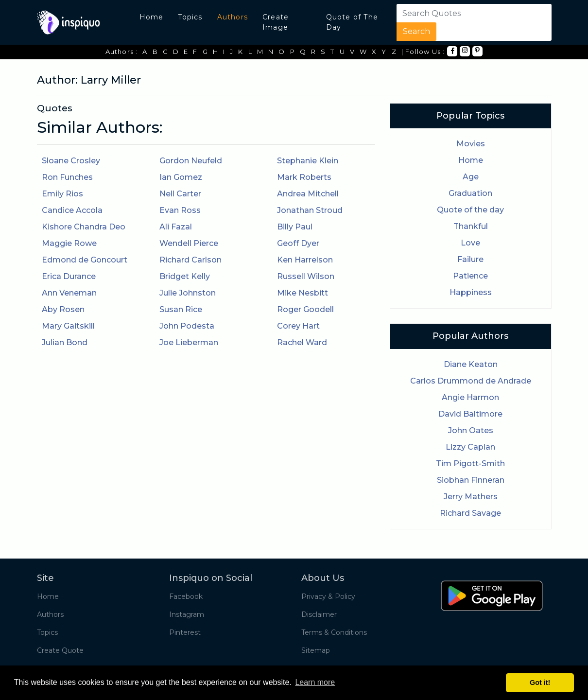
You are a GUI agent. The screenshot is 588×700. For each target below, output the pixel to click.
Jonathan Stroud (310, 210)
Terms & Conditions (334, 632)
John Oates (471, 430)
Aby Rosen (63, 309)
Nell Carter (180, 194)
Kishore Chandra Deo (84, 227)
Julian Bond (65, 342)
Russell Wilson (306, 276)
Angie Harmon (470, 397)
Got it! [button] (540, 682)
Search (416, 31)
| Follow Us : (423, 52)
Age (471, 177)
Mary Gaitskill (68, 326)
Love (470, 243)
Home (152, 17)
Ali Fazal (176, 227)
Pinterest (185, 632)
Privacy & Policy (328, 596)
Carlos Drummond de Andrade (471, 381)
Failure (470, 259)
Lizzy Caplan (470, 447)
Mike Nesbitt (303, 293)
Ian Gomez (181, 177)
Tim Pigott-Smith (470, 464)
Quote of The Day (352, 22)
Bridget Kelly (185, 276)
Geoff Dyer (298, 243)
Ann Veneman (69, 293)
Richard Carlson (190, 260)
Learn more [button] (315, 682)
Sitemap (316, 650)
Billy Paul (295, 227)
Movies (471, 144)
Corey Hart (298, 326)
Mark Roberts (304, 177)
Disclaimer (319, 614)
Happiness (471, 292)
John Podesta (187, 326)
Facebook (186, 596)
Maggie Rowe (69, 243)
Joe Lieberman (189, 342)
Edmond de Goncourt (85, 260)
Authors (233, 17)
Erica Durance (69, 276)
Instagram (187, 614)
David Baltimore (470, 414)
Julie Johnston (188, 293)
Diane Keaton (471, 364)
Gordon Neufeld (191, 161)
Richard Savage (470, 513)
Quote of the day (470, 210)
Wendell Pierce (189, 243)
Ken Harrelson (305, 260)
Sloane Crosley (71, 161)
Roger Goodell (305, 309)
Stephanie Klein (308, 161)
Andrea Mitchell (308, 194)
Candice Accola (72, 210)
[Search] (456, 13)
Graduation (470, 193)
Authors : (122, 52)
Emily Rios (62, 194)
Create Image (276, 22)
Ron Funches (67, 177)
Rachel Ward (302, 342)
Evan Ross (180, 210)
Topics (190, 17)
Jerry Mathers (471, 497)
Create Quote (60, 650)
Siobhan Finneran (471, 480)
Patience (470, 276)
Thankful (471, 226)
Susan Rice (181, 309)
